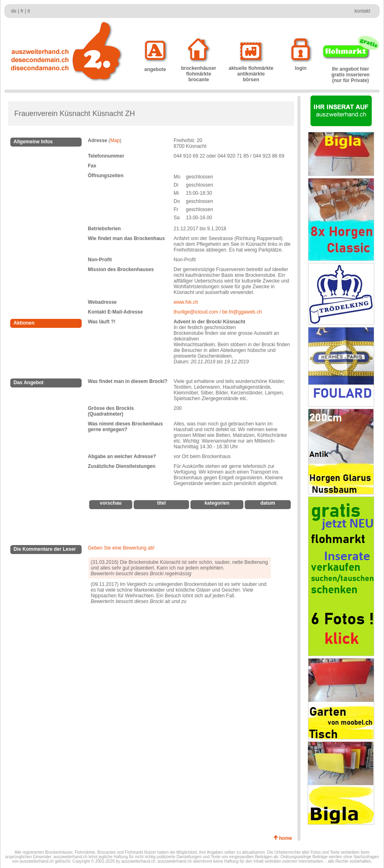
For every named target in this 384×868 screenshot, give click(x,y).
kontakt (363, 11)
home (287, 838)
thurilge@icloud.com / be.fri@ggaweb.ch (218, 312)
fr (22, 11)
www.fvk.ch (186, 302)
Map (115, 140)
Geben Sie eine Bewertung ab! (121, 548)
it (29, 11)
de (14, 11)
